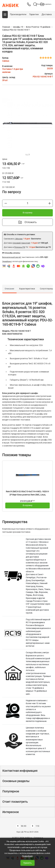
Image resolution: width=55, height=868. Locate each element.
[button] (5, 15)
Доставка (47, 14)
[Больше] (50, 203)
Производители (18, 14)
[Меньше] (6, 203)
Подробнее (27, 856)
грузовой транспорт (21, 243)
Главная (6, 27)
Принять (27, 863)
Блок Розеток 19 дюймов (38, 27)
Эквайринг (7, 261)
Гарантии (34, 14)
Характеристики (27, 289)
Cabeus (6, 61)
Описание (9, 289)
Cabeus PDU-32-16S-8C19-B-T (16, 30)
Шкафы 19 (18, 27)
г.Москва (18, 239)
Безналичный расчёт (12, 257)
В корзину (28, 213)
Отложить (28, 222)
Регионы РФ (20, 247)
